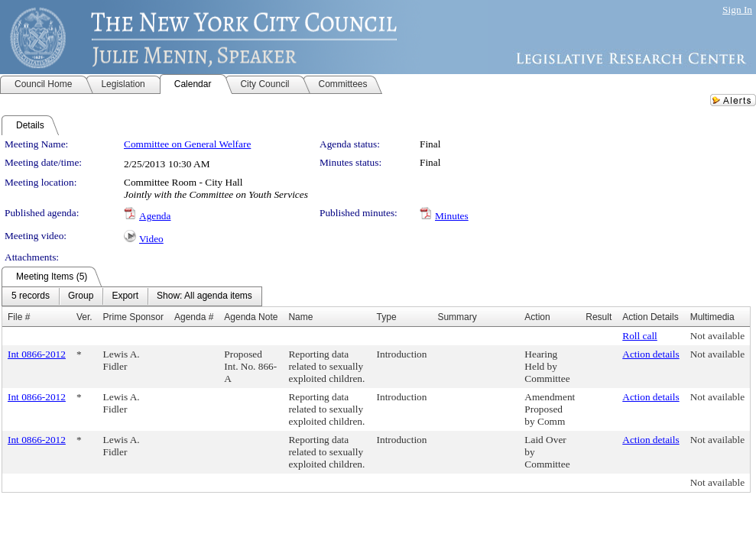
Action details (651, 354)
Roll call (640, 336)
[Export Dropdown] (125, 296)
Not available (717, 336)
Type (387, 317)
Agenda (155, 216)
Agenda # (194, 317)
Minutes (452, 216)
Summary (457, 317)
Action (537, 317)
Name (300, 317)
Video (151, 239)
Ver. (84, 317)
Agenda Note (251, 317)
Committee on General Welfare (187, 144)
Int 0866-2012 (37, 354)
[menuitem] (31, 296)
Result (599, 317)
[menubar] (132, 296)
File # (19, 317)
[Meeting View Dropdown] (204, 296)
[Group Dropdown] (81, 296)
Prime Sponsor (133, 317)
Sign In (737, 10)
